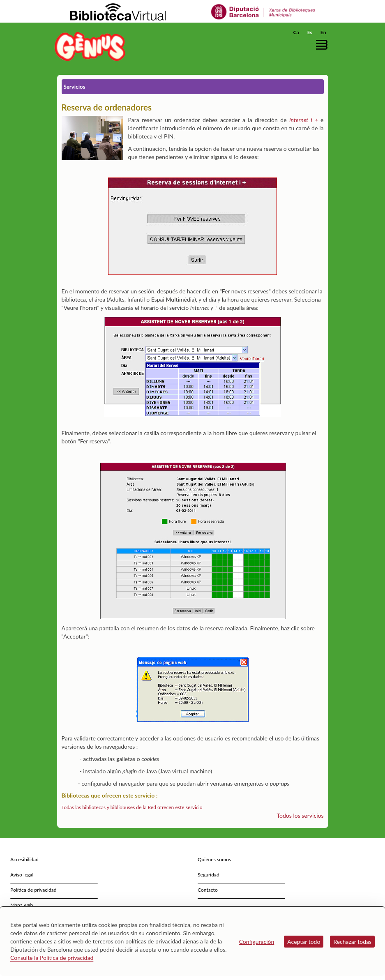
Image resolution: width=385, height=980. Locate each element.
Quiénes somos (214, 859)
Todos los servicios (300, 815)
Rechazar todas (352, 942)
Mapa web (22, 905)
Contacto (208, 890)
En (323, 32)
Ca (296, 32)
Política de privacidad (33, 890)
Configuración (257, 942)
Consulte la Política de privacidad (52, 958)
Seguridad (209, 875)
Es (310, 32)
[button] (324, 45)
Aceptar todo (304, 942)
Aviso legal (22, 875)
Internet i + (304, 120)
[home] (90, 46)
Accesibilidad (24, 859)
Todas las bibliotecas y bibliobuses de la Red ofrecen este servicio (132, 807)
